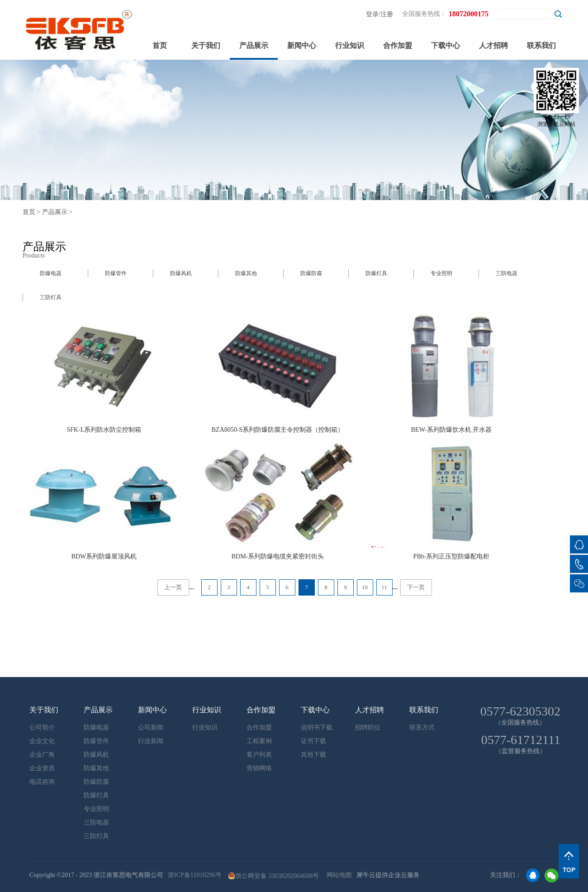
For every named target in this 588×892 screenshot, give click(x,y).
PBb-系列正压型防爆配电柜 (452, 556)
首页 (160, 45)
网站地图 (338, 875)
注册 (387, 14)
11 (384, 587)
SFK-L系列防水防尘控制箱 (104, 430)
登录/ (373, 14)
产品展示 (55, 212)
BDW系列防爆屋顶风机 (104, 556)
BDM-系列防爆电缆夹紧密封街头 (278, 556)
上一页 (173, 587)
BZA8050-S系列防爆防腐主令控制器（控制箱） (278, 430)
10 (365, 587)
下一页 (416, 587)
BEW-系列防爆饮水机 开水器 (452, 430)
